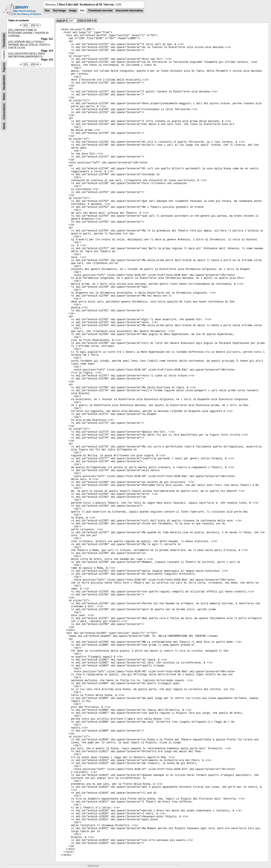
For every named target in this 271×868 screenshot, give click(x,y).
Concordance (4, 111)
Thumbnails (4, 40)
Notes (4, 96)
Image (73, 11)
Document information (129, 11)
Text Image (59, 11)
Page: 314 (47, 60)
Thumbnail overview (100, 11)
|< (64, 21)
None (4, 126)
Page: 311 (47, 39)
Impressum (93, 866)
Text (47, 11)
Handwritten (4, 83)
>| (95, 21)
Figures (4, 67)
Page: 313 (47, 51)
